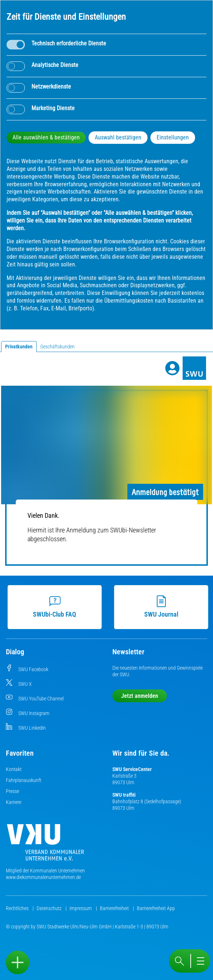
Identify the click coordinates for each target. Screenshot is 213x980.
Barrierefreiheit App (156, 908)
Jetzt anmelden (140, 696)
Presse (12, 791)
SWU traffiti (124, 795)
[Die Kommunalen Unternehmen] (45, 845)
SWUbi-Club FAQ (56, 607)
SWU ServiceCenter (132, 769)
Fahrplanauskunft (24, 780)
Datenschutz (50, 908)
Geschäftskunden (57, 347)
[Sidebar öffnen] (18, 962)
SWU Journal (163, 607)
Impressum (81, 908)
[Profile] (172, 368)
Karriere (14, 802)
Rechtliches (18, 908)
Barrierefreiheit (115, 908)
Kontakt (14, 769)
